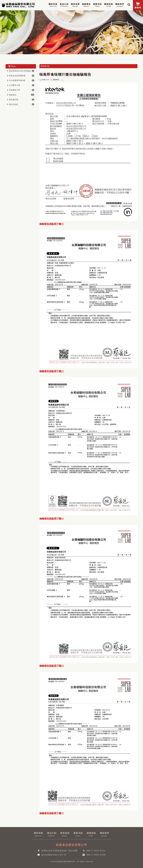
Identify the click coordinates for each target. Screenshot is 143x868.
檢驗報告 (86, 5)
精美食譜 (75, 5)
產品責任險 (14, 100)
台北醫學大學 (15, 85)
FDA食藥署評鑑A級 (17, 80)
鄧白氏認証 (14, 104)
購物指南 (109, 5)
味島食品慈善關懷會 (17, 76)
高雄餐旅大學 (15, 90)
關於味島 (53, 5)
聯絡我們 (120, 5)
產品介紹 (64, 5)
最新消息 (98, 5)
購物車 (138, 5)
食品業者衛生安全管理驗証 (20, 71)
